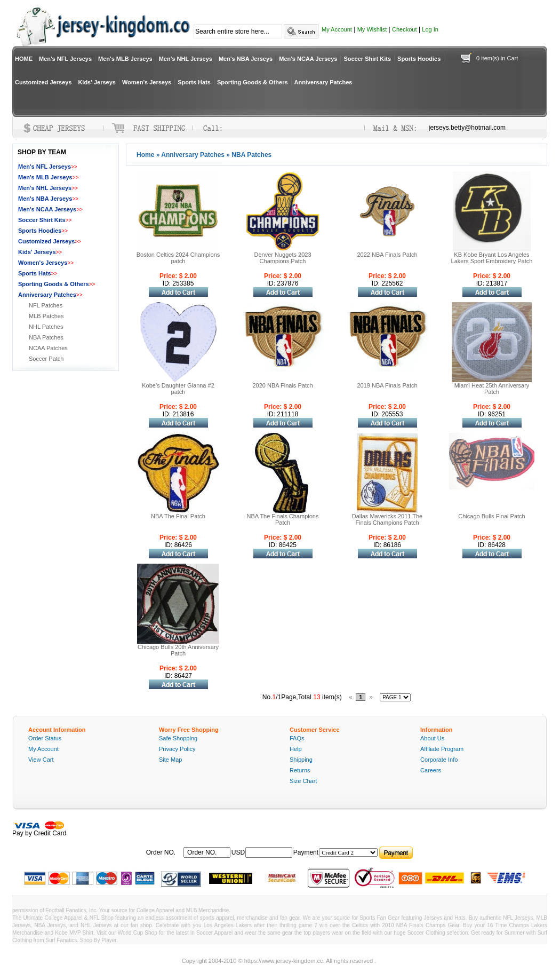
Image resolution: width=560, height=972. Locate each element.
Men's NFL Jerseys (65, 59)
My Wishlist (372, 29)
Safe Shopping (178, 738)
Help (296, 749)
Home (145, 155)
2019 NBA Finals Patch (387, 385)
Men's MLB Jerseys (125, 59)
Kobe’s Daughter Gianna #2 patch (178, 389)
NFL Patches (46, 305)
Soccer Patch (46, 359)
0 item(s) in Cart (497, 58)
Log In (430, 29)
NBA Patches (46, 337)
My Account (337, 29)
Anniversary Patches (323, 82)
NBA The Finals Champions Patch (283, 519)
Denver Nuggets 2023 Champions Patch (282, 258)
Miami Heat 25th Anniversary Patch (492, 389)
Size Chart (303, 781)
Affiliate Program (442, 749)
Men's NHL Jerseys (186, 59)
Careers (431, 770)
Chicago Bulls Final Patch (491, 516)
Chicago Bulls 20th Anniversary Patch (178, 650)
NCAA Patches (48, 348)
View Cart (41, 760)
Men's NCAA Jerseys (308, 59)
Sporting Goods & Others (253, 82)
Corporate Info (439, 760)
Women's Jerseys (147, 82)
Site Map (170, 760)
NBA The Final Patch (178, 516)
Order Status (45, 738)
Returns (300, 770)
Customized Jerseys (43, 82)
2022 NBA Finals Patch (387, 255)
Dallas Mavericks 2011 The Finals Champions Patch (387, 519)
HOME (24, 59)
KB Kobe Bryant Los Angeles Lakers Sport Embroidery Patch (492, 258)
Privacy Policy (177, 749)
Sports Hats (194, 82)
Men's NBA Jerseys (246, 59)
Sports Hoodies (419, 59)
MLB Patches (46, 316)
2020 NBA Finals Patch (282, 385)
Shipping (301, 760)
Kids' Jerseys (97, 82)
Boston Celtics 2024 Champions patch (178, 258)
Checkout (404, 29)
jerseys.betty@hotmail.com (467, 128)
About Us (432, 738)
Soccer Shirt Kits (367, 59)
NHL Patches (46, 327)
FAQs (297, 738)
